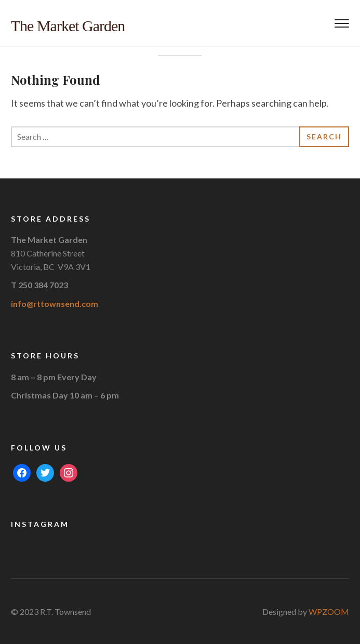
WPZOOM (329, 611)
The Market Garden (68, 26)
